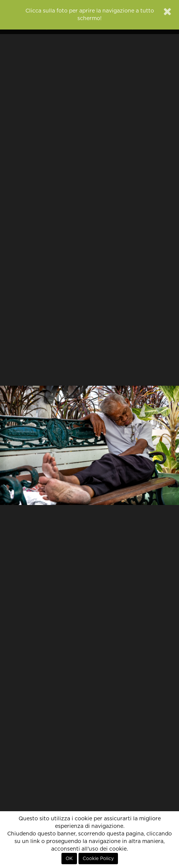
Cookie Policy (98, 859)
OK (69, 859)
